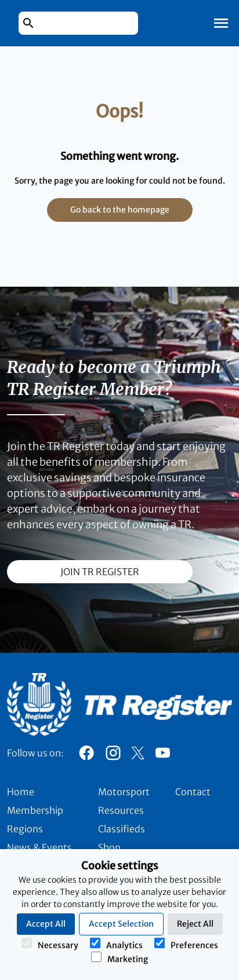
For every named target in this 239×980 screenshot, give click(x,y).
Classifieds (122, 829)
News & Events (39, 847)
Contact (193, 792)
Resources (121, 810)
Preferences (186, 944)
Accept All (46, 924)
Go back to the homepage (120, 210)
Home (21, 792)
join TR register (100, 572)
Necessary (50, 944)
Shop (109, 847)
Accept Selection (121, 924)
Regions (25, 829)
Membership (35, 810)
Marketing (119, 958)
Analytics (116, 944)
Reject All (195, 924)
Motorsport (124, 792)
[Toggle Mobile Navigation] (221, 23)
